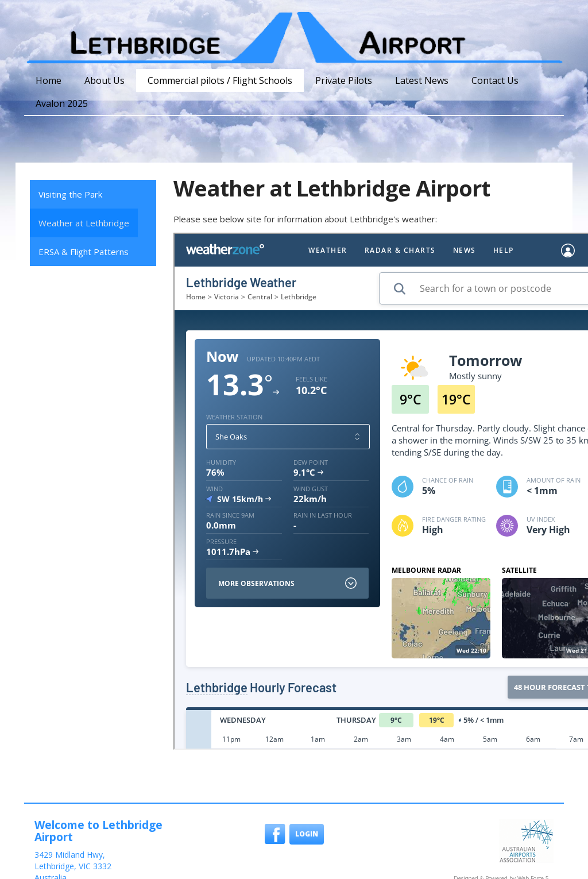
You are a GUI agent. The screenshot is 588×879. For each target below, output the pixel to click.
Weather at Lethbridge (84, 223)
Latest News (422, 80)
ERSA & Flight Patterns (84, 252)
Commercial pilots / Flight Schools (220, 80)
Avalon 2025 (62, 103)
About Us (105, 80)
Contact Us (495, 80)
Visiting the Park (70, 194)
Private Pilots (344, 80)
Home (49, 80)
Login (307, 834)
